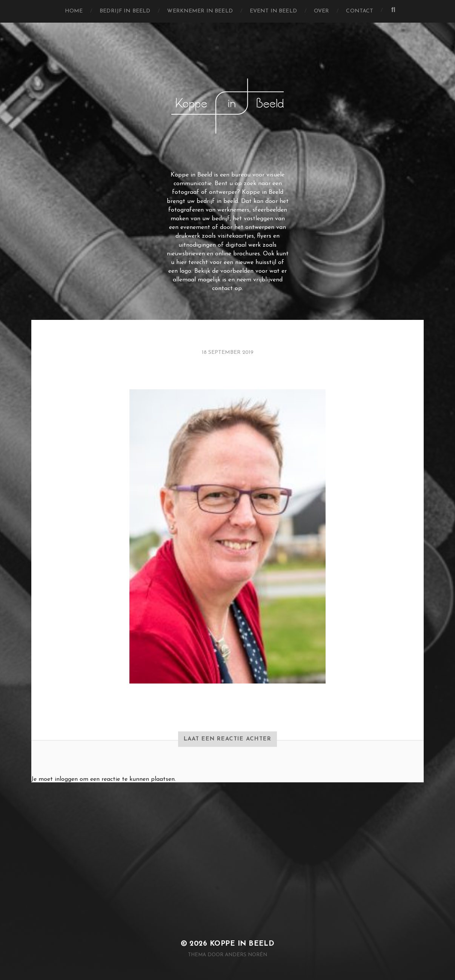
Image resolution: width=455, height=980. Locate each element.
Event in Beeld (273, 11)
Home (74, 11)
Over (322, 11)
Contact (360, 11)
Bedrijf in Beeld (125, 11)
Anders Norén (246, 955)
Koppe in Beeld (242, 944)
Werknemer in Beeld (200, 11)
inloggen (66, 779)
